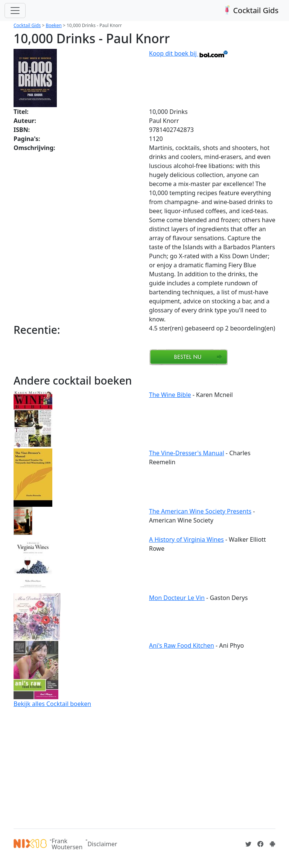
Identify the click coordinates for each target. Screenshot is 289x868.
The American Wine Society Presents (200, 511)
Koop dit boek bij (189, 53)
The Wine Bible (170, 395)
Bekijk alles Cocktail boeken (52, 704)
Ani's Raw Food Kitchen (182, 645)
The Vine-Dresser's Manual (187, 453)
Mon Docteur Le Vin (177, 598)
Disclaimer (102, 844)
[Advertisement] (144, 767)
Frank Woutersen (67, 844)
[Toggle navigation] (15, 11)
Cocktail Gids (250, 10)
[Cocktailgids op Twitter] (248, 844)
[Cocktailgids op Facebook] (260, 844)
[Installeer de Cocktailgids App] (272, 844)
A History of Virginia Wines (186, 539)
